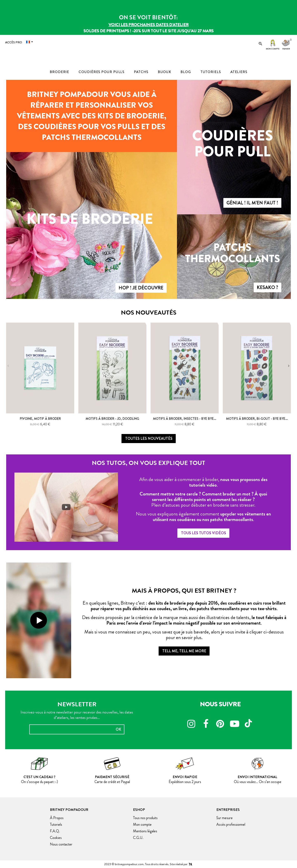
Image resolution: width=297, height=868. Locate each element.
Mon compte (273, 49)
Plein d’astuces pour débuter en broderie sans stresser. (203, 505)
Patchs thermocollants (233, 253)
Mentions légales (145, 831)
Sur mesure (225, 818)
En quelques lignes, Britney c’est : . (184, 606)
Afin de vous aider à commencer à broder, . (203, 482)
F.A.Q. (55, 831)
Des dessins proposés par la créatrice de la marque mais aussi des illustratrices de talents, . (184, 620)
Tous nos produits (145, 818)
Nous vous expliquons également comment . (203, 517)
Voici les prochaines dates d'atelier (148, 25)
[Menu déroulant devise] (31, 42)
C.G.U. (138, 838)
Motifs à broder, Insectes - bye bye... (185, 419)
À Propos (57, 818)
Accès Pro (14, 42)
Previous (8, 366)
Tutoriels (56, 824)
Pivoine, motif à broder (40, 419)
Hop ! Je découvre (141, 288)
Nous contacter (61, 844)
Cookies (56, 838)
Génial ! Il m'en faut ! (252, 203)
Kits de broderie (90, 219)
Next (289, 366)
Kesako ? (267, 287)
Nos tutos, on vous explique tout (148, 463)
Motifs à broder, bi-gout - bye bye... (257, 419)
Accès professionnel (231, 824)
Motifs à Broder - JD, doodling (112, 419)
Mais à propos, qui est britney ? (184, 591)
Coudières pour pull (233, 144)
